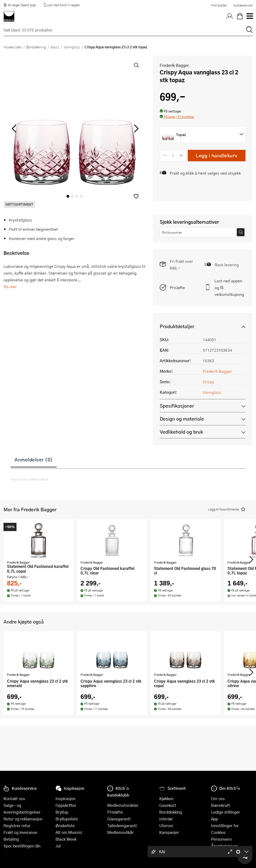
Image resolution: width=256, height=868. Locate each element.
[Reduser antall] (165, 155)
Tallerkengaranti (122, 826)
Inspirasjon (65, 798)
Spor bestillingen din (22, 846)
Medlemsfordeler (123, 805)
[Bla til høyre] (135, 129)
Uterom (166, 826)
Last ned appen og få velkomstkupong (229, 287)
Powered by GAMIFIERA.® (29, 479)
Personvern (221, 839)
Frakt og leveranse (20, 832)
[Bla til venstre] (14, 129)
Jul (58, 846)
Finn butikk (219, 5)
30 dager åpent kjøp (20, 5)
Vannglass (72, 47)
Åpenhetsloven (224, 846)
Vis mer (10, 286)
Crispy (208, 382)
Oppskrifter (66, 805)
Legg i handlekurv (217, 155)
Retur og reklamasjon (23, 819)
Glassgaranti (119, 819)
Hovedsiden (13, 47)
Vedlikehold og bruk (181, 432)
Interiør (166, 819)
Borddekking (36, 47)
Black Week (66, 839)
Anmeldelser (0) (34, 459)
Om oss (218, 798)
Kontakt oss (14, 798)
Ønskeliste (65, 826)
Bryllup (62, 812)
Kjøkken (166, 798)
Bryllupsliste (67, 819)
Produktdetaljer (177, 326)
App (214, 819)
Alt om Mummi (69, 832)
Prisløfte (177, 287)
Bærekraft (220, 805)
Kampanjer (169, 832)
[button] (136, 196)
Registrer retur (17, 826)
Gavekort (168, 805)
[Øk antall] (181, 155)
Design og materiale (182, 419)
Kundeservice (243, 5)
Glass (55, 47)
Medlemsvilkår (120, 832)
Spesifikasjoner (177, 406)
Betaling (11, 839)
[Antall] (173, 155)
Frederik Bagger (174, 65)
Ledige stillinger (225, 812)
